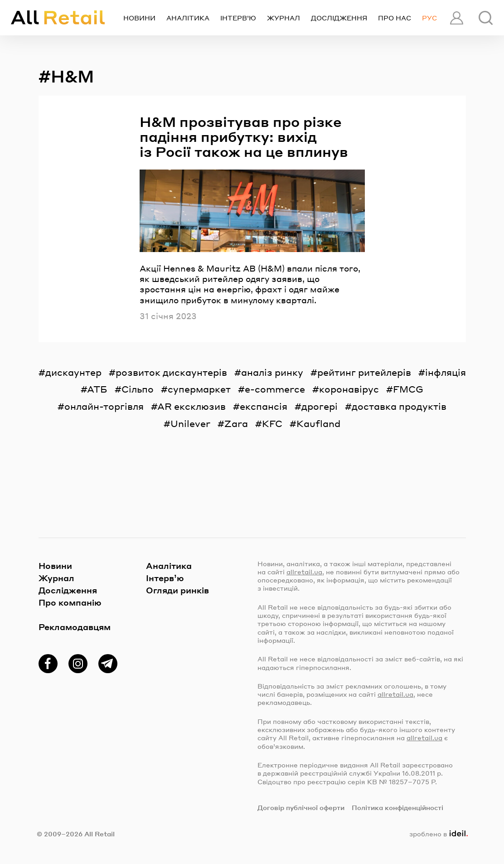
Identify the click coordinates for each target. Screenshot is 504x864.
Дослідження (339, 18)
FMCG (408, 389)
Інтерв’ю (238, 18)
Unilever (190, 423)
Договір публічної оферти (301, 807)
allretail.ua (304, 572)
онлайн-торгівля (104, 406)
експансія (264, 406)
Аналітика (188, 18)
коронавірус (349, 389)
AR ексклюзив (191, 406)
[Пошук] (486, 18)
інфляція (446, 372)
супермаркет (199, 389)
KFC (272, 423)
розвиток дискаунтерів (171, 372)
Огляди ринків (177, 590)
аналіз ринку (272, 372)
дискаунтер (73, 372)
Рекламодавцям (75, 627)
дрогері (320, 406)
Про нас (395, 18)
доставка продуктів (399, 406)
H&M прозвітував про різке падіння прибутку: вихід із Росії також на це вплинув (244, 137)
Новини (139, 18)
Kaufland (318, 423)
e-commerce (275, 389)
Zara (236, 423)
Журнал (283, 18)
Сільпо (138, 389)
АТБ (97, 389)
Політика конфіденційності (397, 807)
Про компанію (70, 602)
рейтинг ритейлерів (364, 372)
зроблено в (438, 834)
